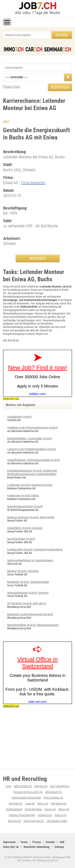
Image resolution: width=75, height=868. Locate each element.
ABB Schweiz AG (23, 786)
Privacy (37, 842)
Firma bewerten (33, 183)
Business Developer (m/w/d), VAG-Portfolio (31, 517)
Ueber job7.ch (11, 847)
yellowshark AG (53, 792)
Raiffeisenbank (14, 809)
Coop (8, 786)
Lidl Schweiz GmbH (57, 821)
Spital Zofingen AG (34, 821)
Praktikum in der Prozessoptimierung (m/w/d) (32, 428)
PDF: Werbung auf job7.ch (45, 860)
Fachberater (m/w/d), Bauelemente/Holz (30, 485)
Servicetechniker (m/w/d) (21, 539)
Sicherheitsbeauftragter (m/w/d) (25, 506)
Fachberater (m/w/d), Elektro (23, 496)
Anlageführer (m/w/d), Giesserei (25, 528)
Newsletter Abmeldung (36, 847)
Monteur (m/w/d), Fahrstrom (23, 571)
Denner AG (50, 809)
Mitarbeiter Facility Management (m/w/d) (30, 614)
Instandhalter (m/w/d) (19, 417)
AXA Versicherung (60, 786)
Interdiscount (45, 815)
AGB (62, 842)
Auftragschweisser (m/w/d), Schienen (28, 593)
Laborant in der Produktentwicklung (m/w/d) (32, 449)
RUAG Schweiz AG (53, 798)
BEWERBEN (38, 258)
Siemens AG (41, 786)
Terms (24, 842)
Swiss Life (43, 803)
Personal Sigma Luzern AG (28, 792)
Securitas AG (15, 803)
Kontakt (50, 842)
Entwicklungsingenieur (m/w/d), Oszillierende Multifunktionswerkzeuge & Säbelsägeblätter (32, 472)
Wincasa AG (14, 821)
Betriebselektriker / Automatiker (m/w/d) (30, 438)
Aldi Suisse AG (59, 803)
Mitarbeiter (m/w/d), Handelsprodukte (28, 582)
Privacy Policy (11, 87)
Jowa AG (30, 803)
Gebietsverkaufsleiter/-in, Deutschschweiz (30, 560)
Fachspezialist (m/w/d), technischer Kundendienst (35, 549)
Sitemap (59, 847)
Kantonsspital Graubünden (26, 798)
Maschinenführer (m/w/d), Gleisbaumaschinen (33, 625)
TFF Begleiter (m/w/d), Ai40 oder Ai (27, 603)
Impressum (9, 842)
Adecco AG (60, 815)
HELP (6, 121)
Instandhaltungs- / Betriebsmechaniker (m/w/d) (33, 460)
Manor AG (64, 809)
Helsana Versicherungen (22, 815)
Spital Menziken (33, 809)
